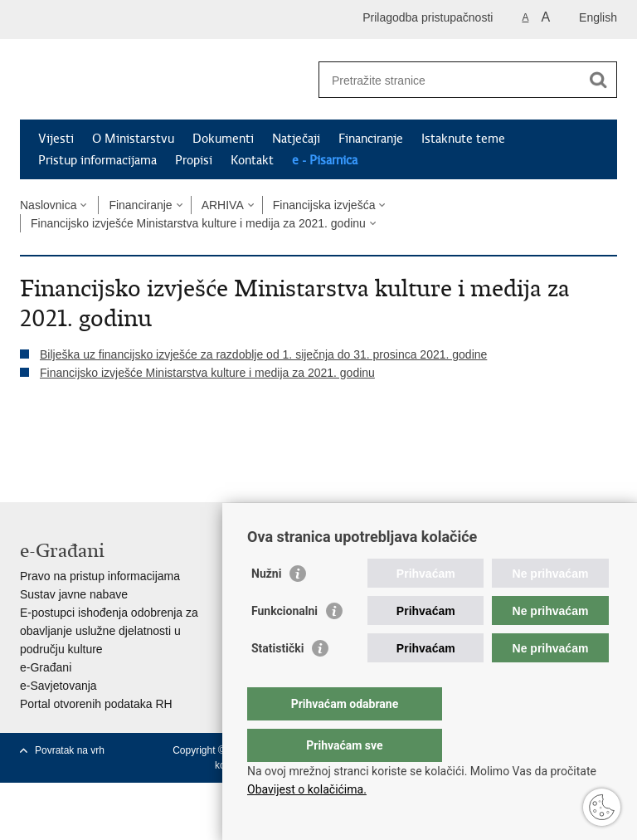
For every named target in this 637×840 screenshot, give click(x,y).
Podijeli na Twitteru (100, 443)
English (598, 17)
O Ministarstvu (133, 139)
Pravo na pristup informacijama (100, 576)
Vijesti (56, 139)
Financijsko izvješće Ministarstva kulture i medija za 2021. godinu (198, 223)
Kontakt (252, 160)
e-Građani (46, 667)
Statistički (277, 681)
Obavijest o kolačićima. (307, 789)
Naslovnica (48, 205)
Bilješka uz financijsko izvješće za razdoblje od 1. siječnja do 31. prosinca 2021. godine (263, 354)
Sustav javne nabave (74, 594)
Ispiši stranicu (29, 443)
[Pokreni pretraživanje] (598, 80)
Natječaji (296, 139)
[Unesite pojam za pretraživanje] (450, 80)
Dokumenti (223, 139)
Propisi (194, 160)
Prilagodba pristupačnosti (428, 17)
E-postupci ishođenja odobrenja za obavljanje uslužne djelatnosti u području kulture (109, 631)
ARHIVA (223, 205)
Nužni (266, 607)
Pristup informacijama (97, 160)
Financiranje (371, 139)
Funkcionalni (284, 644)
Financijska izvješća (324, 205)
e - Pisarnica (325, 160)
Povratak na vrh (70, 750)
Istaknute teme (463, 139)
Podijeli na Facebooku (64, 443)
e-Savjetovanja (58, 686)
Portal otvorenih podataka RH (96, 704)
